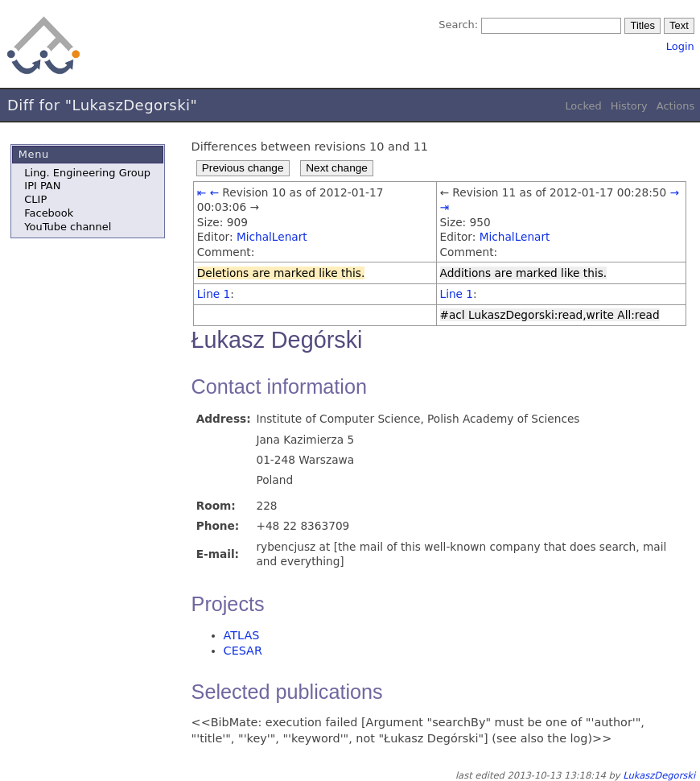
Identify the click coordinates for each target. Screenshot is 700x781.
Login (680, 46)
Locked (583, 106)
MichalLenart (272, 237)
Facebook (49, 213)
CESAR (243, 651)
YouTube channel (68, 227)
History (629, 106)
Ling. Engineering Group (87, 173)
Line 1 (214, 294)
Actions (675, 106)
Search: (458, 25)
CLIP (35, 199)
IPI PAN (42, 186)
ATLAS (242, 635)
